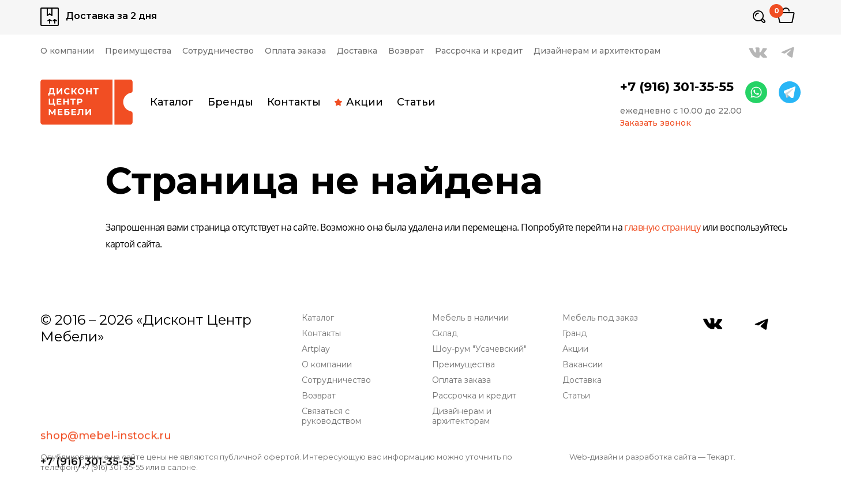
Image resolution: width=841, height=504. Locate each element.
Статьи (416, 102)
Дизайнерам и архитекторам (597, 51)
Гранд (575, 334)
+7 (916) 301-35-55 (677, 87)
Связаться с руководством (331, 416)
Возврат (406, 51)
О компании (67, 51)
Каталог (172, 102)
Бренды (230, 102)
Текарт (720, 457)
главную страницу (662, 228)
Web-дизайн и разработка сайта (633, 457)
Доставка (357, 51)
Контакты (294, 102)
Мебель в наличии (470, 318)
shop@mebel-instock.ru (106, 362)
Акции (359, 102)
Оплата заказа (295, 51)
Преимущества (138, 51)
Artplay (316, 349)
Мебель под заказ (600, 318)
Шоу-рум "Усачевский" (479, 349)
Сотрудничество (218, 51)
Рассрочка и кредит (479, 51)
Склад (445, 334)
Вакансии (583, 365)
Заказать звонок (656, 123)
